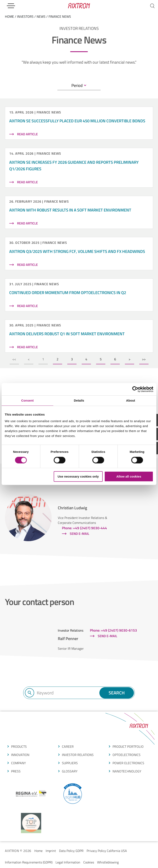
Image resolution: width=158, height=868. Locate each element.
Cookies (89, 862)
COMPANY (19, 763)
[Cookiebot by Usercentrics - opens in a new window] (135, 389)
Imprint (51, 851)
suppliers (70, 763)
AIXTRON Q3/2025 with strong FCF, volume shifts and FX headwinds (77, 251)
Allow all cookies (129, 476)
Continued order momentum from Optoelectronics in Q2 (68, 293)
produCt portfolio (128, 747)
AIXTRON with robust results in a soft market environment (70, 210)
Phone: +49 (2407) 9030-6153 (113, 630)
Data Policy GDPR (71, 851)
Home (38, 851)
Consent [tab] (27, 400)
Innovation (20, 755)
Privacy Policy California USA (107, 851)
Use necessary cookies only (78, 476)
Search (117, 693)
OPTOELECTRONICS (127, 755)
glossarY (70, 771)
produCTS (19, 747)
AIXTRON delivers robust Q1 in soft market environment (67, 334)
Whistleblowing (108, 862)
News (41, 16)
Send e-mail (80, 534)
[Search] (152, 6)
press (16, 771)
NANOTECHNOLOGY (127, 771)
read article (27, 134)
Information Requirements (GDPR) (29, 862)
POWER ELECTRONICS (128, 763)
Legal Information (68, 862)
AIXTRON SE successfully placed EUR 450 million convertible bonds (77, 121)
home (9, 16)
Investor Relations (78, 755)
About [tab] (131, 400)
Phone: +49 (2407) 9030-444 (84, 528)
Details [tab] (79, 400)
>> (144, 359)
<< (14, 359)
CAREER (68, 747)
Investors (25, 16)
